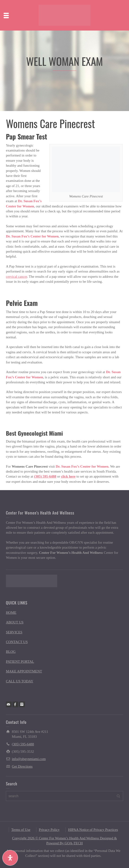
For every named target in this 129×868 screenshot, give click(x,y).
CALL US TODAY (20, 681)
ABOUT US (15, 622)
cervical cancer (17, 277)
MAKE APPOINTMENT (24, 671)
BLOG (11, 652)
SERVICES (14, 632)
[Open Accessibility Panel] (10, 858)
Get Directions (22, 766)
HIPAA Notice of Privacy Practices (93, 830)
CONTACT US (17, 642)
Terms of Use (21, 830)
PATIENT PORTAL (20, 662)
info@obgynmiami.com (29, 759)
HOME (11, 613)
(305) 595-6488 (45, 476)
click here (68, 476)
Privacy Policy (49, 830)
